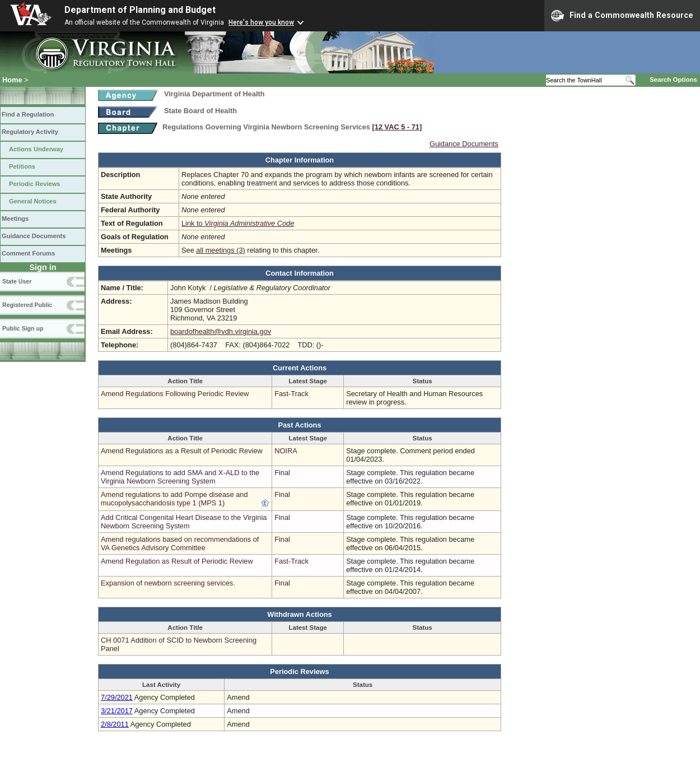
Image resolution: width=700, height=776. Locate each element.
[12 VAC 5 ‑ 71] (397, 127)
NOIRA (286, 451)
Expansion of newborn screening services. (168, 583)
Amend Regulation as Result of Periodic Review (177, 561)
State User (17, 281)
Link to (238, 223)
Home (12, 80)
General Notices (33, 201)
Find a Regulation (28, 114)
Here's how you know (261, 22)
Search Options (673, 80)
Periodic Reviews (35, 184)
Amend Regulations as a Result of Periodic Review (182, 451)
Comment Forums (28, 253)
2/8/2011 (115, 724)
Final (282, 473)
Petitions (22, 166)
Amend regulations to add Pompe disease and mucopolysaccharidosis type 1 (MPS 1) (174, 499)
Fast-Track (291, 394)
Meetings (15, 219)
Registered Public (27, 305)
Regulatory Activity (30, 132)
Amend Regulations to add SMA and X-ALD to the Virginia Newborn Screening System (180, 477)
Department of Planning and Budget (140, 10)
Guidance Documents (34, 236)
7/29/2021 (117, 697)
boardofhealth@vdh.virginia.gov (221, 331)
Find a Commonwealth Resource (622, 16)
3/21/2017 (117, 711)
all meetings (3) (220, 250)
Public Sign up (23, 328)
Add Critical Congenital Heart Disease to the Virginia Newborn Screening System (184, 522)
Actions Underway (36, 149)
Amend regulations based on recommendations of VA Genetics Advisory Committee (180, 543)
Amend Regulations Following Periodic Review (175, 394)
